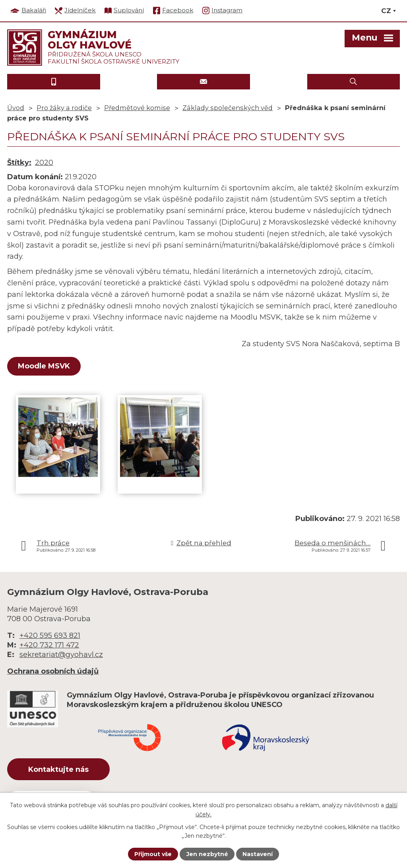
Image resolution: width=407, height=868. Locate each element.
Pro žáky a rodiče (64, 108)
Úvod (16, 108)
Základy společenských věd (228, 108)
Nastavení (258, 854)
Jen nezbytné (207, 854)
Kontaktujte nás (58, 769)
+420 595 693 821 (50, 635)
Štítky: (19, 163)
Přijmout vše (153, 854)
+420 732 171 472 (49, 645)
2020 (44, 163)
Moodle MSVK (44, 366)
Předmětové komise (137, 108)
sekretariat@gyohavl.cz (61, 655)
